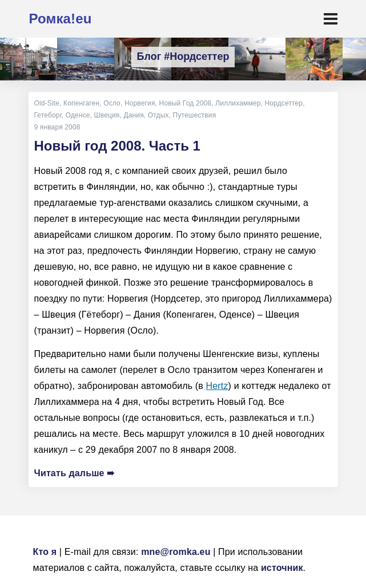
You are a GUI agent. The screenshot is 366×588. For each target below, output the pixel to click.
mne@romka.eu (176, 552)
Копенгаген (81, 103)
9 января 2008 (57, 127)
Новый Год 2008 (186, 103)
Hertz (217, 386)
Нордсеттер (283, 103)
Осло (112, 103)
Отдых (158, 115)
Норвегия (140, 103)
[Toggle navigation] (331, 19)
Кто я (45, 552)
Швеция (107, 115)
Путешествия (195, 115)
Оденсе (78, 115)
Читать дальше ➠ (75, 473)
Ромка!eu (61, 19)
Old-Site (47, 103)
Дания (133, 115)
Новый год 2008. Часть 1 (117, 146)
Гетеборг (48, 115)
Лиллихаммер (238, 103)
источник (282, 568)
